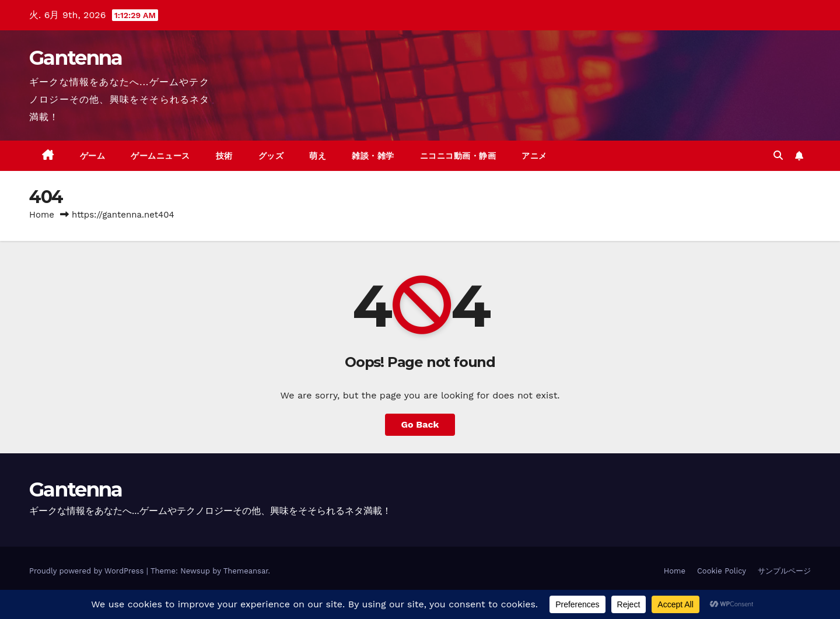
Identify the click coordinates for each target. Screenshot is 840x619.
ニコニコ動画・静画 (458, 156)
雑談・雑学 (373, 156)
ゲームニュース (160, 156)
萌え (318, 156)
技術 (224, 156)
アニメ (534, 156)
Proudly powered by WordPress (88, 571)
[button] (778, 155)
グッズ (271, 156)
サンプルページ (784, 571)
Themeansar (246, 571)
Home (42, 215)
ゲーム (93, 156)
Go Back (420, 424)
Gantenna (76, 58)
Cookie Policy (722, 571)
